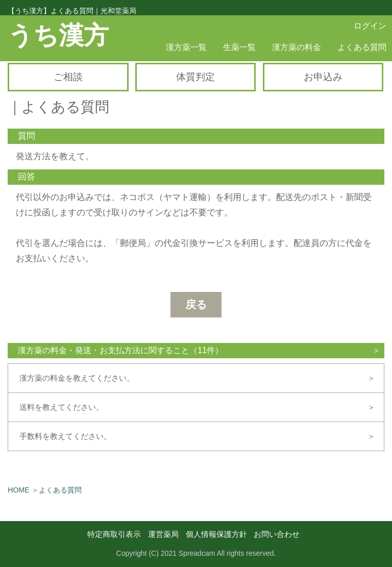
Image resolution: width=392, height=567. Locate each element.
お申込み (323, 77)
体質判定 (195, 77)
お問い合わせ (277, 534)
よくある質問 (362, 47)
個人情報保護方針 (216, 534)
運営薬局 (163, 534)
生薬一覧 (239, 47)
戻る (196, 304)
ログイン (370, 26)
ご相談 (68, 77)
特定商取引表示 (114, 534)
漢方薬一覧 (186, 47)
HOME (18, 490)
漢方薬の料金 (297, 47)
